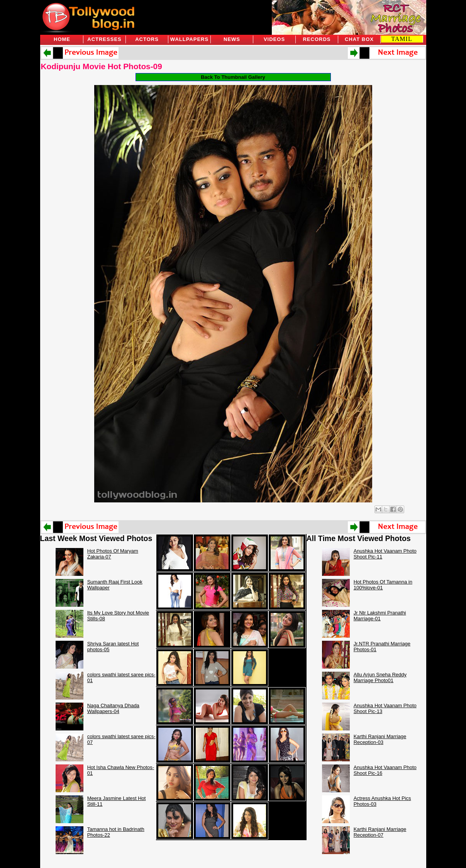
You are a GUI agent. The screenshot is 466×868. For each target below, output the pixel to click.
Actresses (104, 39)
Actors (147, 39)
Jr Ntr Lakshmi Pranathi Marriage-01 (380, 616)
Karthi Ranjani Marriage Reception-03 (380, 739)
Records (317, 39)
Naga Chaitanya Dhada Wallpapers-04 (113, 708)
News (232, 39)
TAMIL (402, 39)
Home (62, 39)
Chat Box (359, 39)
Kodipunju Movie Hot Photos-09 (102, 66)
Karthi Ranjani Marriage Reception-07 (380, 832)
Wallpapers (189, 39)
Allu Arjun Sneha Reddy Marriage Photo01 (380, 677)
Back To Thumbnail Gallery (233, 77)
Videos (274, 39)
